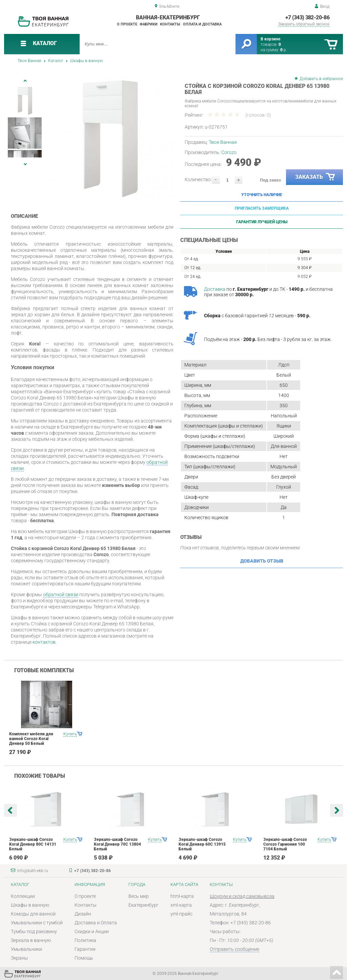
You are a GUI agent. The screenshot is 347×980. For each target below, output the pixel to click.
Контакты (170, 24)
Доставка (215, 289)
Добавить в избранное (321, 79)
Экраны (19, 958)
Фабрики (149, 24)
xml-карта (181, 905)
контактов (44, 642)
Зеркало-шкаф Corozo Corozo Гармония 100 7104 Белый (285, 844)
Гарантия (85, 949)
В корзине (270, 39)
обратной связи (61, 595)
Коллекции (23, 896)
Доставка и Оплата (96, 923)
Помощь (84, 958)
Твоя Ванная (29, 61)
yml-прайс (181, 914)
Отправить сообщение (234, 949)
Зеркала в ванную (31, 940)
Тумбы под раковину (34, 931)
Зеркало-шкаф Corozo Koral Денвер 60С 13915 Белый (202, 844)
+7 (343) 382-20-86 (307, 17)
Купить (70, 734)
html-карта (182, 896)
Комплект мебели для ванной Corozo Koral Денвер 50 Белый (31, 739)
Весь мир (139, 896)
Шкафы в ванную (87, 61)
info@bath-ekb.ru (33, 871)
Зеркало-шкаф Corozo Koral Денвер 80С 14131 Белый (33, 844)
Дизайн (83, 914)
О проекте (127, 24)
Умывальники (26, 949)
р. (284, 50)
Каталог (56, 61)
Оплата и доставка (202, 24)
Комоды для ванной (33, 914)
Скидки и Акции (92, 931)
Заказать (315, 177)
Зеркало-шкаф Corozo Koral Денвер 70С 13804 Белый (117, 844)
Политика (85, 940)
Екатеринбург (144, 905)
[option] (110, 138)
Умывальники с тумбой (37, 923)
